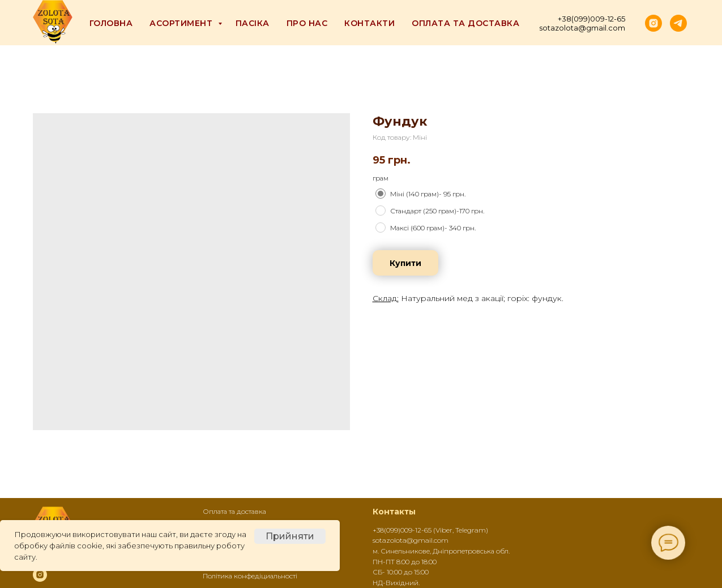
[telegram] (678, 23)
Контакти (369, 23)
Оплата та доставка (465, 23)
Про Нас (307, 23)
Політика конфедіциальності (250, 576)
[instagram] (653, 23)
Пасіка (253, 23)
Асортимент (182, 23)
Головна (111, 23)
